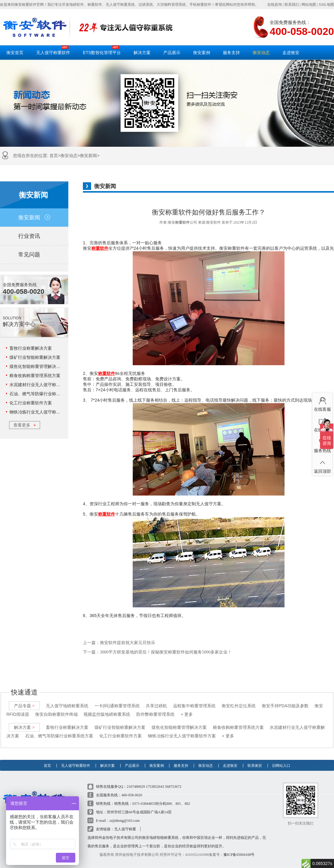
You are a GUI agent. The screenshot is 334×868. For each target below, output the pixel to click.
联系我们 (292, 5)
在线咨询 (274, 5)
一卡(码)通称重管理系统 (117, 700)
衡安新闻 (88, 156)
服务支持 (231, 53)
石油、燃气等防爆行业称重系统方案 (43, 394)
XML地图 (326, 5)
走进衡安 (291, 53)
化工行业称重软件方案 (31, 403)
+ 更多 (187, 708)
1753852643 (155, 781)
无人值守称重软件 (53, 50)
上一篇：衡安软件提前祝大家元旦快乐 (119, 643)
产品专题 (24, 700)
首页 (54, 156)
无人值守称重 (125, 823)
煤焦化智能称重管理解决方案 (37, 366)
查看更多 (25, 425)
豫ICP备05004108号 (239, 849)
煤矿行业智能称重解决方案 (35, 357)
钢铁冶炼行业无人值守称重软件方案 (43, 412)
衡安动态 (261, 53)
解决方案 (142, 53)
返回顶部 (322, 465)
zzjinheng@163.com (125, 815)
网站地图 (309, 5)
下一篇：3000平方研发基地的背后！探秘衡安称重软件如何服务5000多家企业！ (157, 652)
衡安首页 (15, 53)
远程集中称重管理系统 (194, 700)
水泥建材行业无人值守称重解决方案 (43, 385)
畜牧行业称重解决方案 (31, 348)
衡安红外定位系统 (239, 700)
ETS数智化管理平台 (102, 50)
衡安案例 (202, 53)
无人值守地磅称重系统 (67, 700)
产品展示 (172, 53)
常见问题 (34, 255)
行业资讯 (34, 236)
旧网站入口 (281, 757)
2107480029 (136, 781)
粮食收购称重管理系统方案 (35, 376)
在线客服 (322, 403)
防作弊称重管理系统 (155, 708)
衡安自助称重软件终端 (56, 708)
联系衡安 (255, 757)
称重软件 (182, 222)
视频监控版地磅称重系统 (107, 708)
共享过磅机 (156, 700)
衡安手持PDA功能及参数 (285, 700)
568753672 (173, 781)
